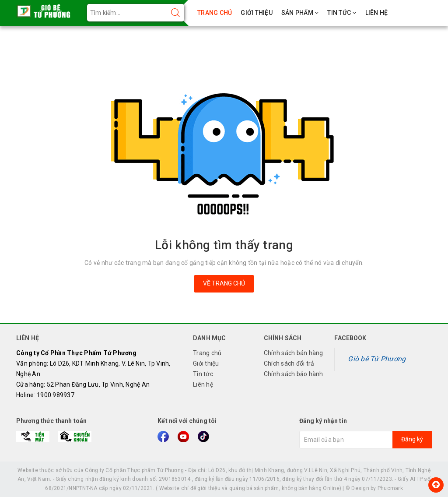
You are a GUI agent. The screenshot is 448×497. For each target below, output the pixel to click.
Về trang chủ (224, 283)
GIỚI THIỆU (257, 13)
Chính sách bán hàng (294, 353)
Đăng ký (412, 439)
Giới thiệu (206, 363)
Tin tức (203, 374)
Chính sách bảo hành (294, 374)
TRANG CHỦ (215, 13)
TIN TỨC (342, 13)
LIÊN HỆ (377, 13)
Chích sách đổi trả (289, 363)
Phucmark (390, 488)
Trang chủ (207, 353)
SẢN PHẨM (300, 13)
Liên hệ (203, 384)
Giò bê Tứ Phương (377, 359)
